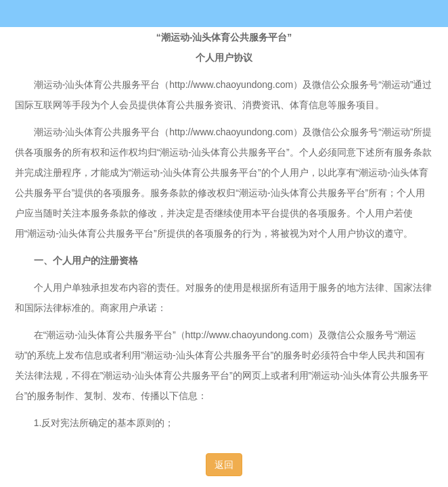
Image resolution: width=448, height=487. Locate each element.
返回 (224, 465)
